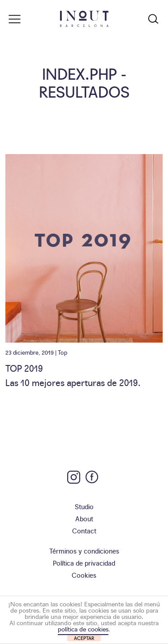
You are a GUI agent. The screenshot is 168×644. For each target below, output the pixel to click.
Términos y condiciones (84, 551)
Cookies (84, 575)
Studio (84, 506)
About (84, 518)
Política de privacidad (84, 563)
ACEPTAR (84, 638)
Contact (84, 530)
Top (62, 352)
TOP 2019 (24, 368)
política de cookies (83, 629)
